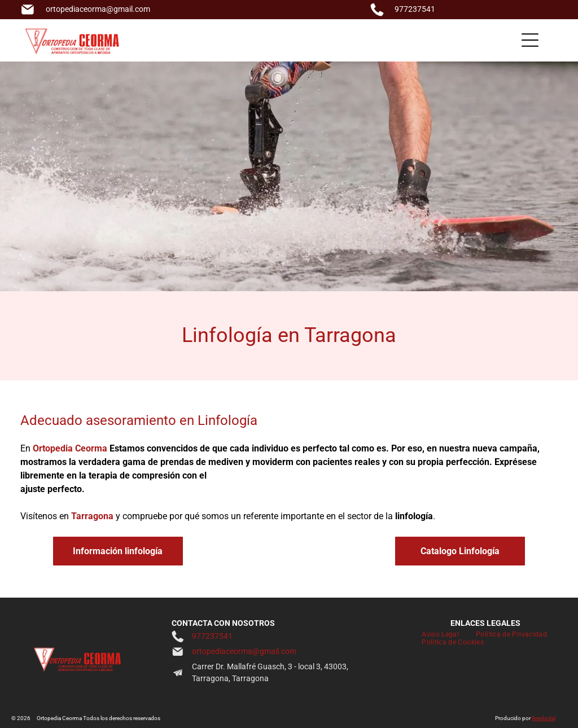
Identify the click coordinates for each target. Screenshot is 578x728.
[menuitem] (440, 634)
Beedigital (544, 718)
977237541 (415, 9)
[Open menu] (530, 40)
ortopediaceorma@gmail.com (98, 9)
